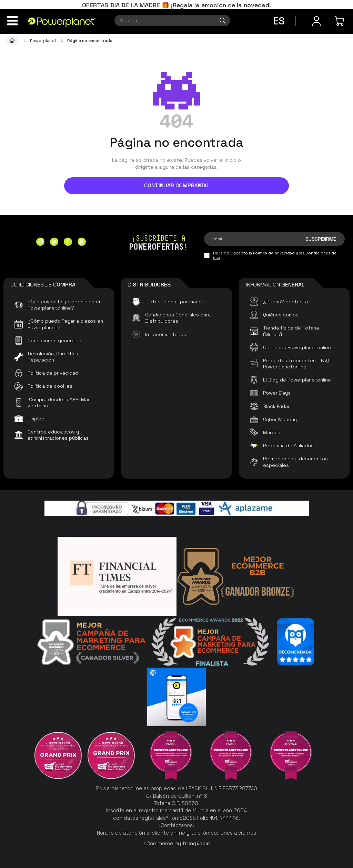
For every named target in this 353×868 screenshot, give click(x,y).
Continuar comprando (176, 185)
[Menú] (12, 21)
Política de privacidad (274, 253)
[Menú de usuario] (316, 21)
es (279, 21)
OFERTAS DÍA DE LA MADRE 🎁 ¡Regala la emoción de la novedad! (176, 5)
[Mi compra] (341, 21)
